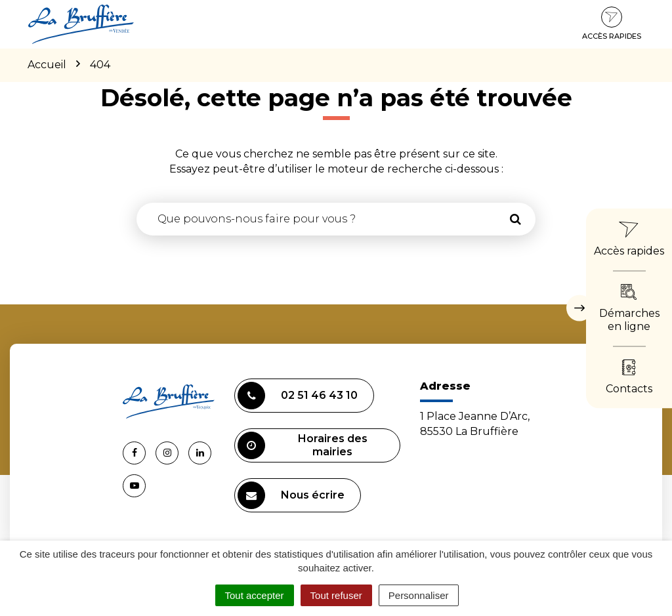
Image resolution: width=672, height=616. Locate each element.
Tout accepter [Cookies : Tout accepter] (255, 595)
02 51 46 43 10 (298, 396)
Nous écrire (291, 495)
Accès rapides (612, 24)
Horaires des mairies (303, 445)
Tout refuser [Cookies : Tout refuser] (336, 595)
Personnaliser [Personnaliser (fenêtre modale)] (419, 595)
